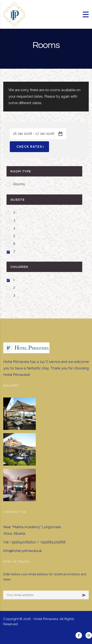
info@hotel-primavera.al (22, 551)
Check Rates (31, 147)
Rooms (19, 184)
